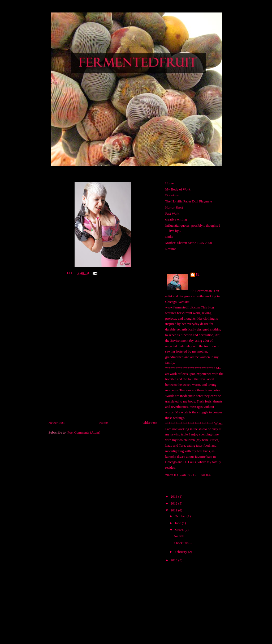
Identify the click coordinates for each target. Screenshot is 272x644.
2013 (174, 496)
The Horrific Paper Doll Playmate (189, 201)
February (181, 552)
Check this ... (183, 543)
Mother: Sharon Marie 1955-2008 (189, 243)
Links (169, 237)
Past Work (172, 213)
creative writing (176, 219)
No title (179, 536)
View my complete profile (188, 475)
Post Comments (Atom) (84, 432)
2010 (174, 560)
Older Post (150, 423)
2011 (174, 510)
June (178, 523)
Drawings (172, 195)
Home (103, 423)
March (180, 530)
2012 (174, 503)
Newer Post (57, 423)
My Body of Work (178, 189)
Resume (171, 249)
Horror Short (174, 207)
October (181, 516)
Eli (198, 275)
